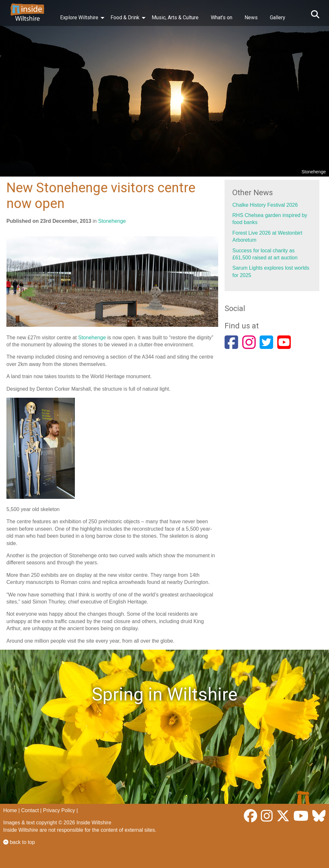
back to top (19, 842)
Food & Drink (125, 17)
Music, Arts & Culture (175, 17)
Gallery (278, 17)
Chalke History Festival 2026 (265, 205)
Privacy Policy (59, 810)
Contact (30, 810)
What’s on (222, 17)
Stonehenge (112, 221)
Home (10, 810)
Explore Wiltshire (79, 17)
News (251, 17)
